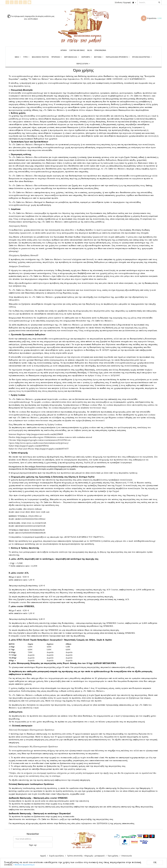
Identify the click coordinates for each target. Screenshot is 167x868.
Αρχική (64, 50)
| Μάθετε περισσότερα (24, 865)
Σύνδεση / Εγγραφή (123, 2)
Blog (90, 50)
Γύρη (26, 57)
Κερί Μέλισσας (72, 57)
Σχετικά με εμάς (77, 50)
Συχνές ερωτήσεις (57, 856)
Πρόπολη (57, 57)
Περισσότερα (83, 64)
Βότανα (99, 57)
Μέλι (18, 57)
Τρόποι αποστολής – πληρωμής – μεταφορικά (86, 856)
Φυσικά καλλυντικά (142, 57)
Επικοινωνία (100, 50)
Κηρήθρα (87, 57)
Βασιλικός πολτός (40, 57)
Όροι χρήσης (113, 856)
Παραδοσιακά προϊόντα (118, 57)
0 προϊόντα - (154, 18)
